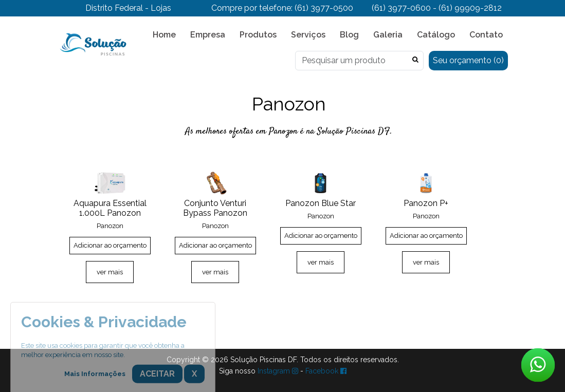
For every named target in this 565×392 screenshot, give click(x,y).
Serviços (308, 35)
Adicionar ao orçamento (110, 245)
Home (164, 35)
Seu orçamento (468, 60)
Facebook (326, 371)
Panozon (110, 226)
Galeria (388, 35)
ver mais (110, 272)
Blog (349, 35)
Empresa (208, 35)
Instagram (278, 371)
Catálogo (436, 35)
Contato (486, 35)
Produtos (258, 35)
